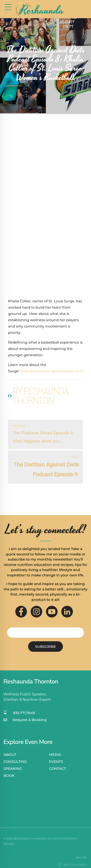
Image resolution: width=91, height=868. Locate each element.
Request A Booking (30, 720)
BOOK (9, 776)
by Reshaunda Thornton (41, 396)
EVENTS (56, 762)
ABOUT (10, 755)
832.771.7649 (24, 713)
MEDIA (55, 755)
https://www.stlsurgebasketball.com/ (52, 371)
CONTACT (57, 769)
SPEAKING (13, 769)
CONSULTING (15, 762)
